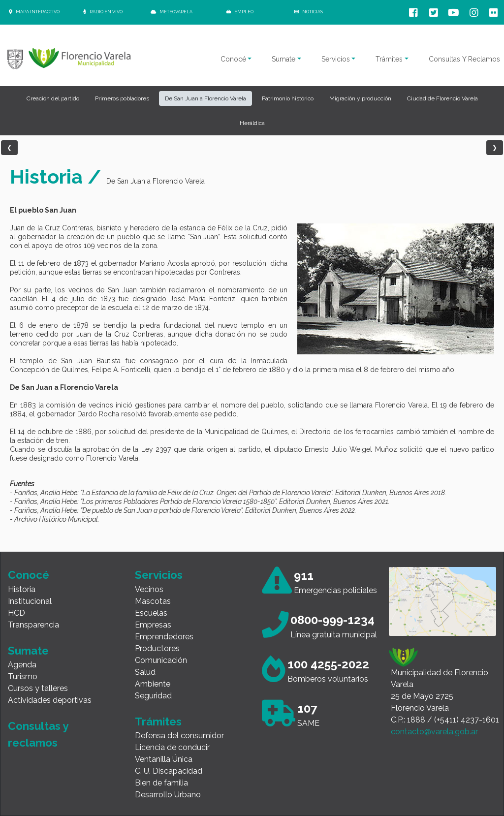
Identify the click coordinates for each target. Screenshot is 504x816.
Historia (22, 589)
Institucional (30, 601)
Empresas (153, 625)
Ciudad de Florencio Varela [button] (442, 98)
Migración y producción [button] (360, 98)
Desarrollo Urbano (168, 795)
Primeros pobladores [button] (122, 98)
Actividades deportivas (50, 700)
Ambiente (153, 684)
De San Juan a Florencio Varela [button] (205, 98)
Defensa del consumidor (179, 736)
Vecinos (149, 589)
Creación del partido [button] (53, 98)
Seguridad (153, 696)
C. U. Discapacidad (169, 771)
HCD (16, 613)
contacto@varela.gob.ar (434, 732)
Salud (145, 672)
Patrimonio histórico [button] (288, 98)
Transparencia (33, 625)
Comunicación (161, 660)
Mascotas (153, 601)
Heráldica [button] (252, 123)
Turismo (23, 676)
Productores (157, 648)
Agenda (22, 665)
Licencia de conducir (172, 747)
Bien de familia (161, 783)
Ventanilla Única (164, 759)
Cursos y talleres (38, 688)
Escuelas (151, 613)
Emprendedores (164, 637)
